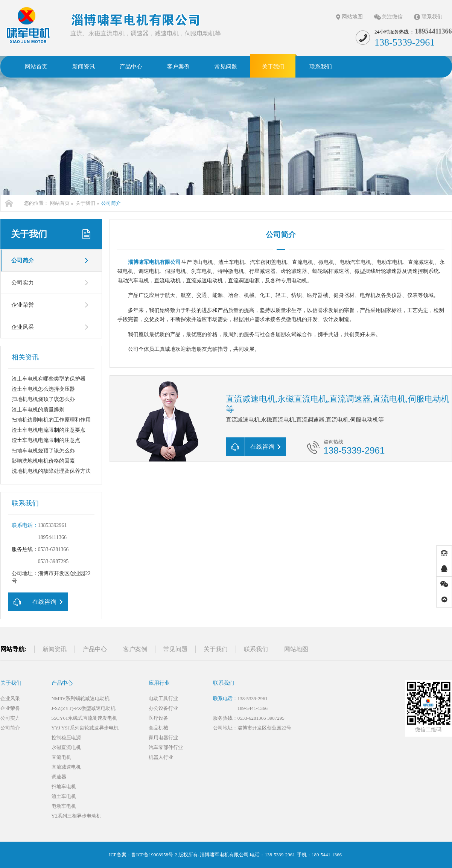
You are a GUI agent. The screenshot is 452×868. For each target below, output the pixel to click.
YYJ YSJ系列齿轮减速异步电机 (85, 728)
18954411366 (52, 537)
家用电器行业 (163, 738)
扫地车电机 (64, 787)
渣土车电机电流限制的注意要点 (49, 430)
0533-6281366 (53, 549)
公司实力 (23, 283)
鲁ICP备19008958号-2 (154, 855)
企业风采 (23, 327)
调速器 (59, 777)
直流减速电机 (66, 767)
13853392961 (53, 525)
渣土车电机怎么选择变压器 (43, 389)
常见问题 (175, 649)
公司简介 (111, 203)
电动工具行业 (163, 698)
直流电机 (61, 757)
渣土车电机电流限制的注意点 (46, 440)
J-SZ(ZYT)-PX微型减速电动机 (84, 708)
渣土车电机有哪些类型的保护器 (49, 379)
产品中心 (95, 649)
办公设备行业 (163, 708)
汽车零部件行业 (166, 747)
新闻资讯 (55, 649)
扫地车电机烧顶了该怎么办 (43, 451)
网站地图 (352, 17)
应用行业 (159, 683)
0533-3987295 (53, 561)
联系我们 (432, 17)
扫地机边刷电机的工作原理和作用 (51, 420)
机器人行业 (161, 757)
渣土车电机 (64, 796)
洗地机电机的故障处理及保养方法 (51, 471)
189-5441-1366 (253, 708)
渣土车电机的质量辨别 (38, 410)
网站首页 (60, 203)
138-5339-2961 (253, 698)
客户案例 (135, 649)
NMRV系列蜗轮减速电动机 (81, 698)
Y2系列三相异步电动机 (77, 816)
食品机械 (158, 728)
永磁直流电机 (66, 747)
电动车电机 (64, 806)
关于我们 (85, 203)
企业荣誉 (23, 305)
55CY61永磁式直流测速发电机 (84, 718)
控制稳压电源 (66, 738)
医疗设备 (158, 718)
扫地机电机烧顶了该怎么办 (43, 399)
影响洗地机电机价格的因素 (43, 461)
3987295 (276, 718)
